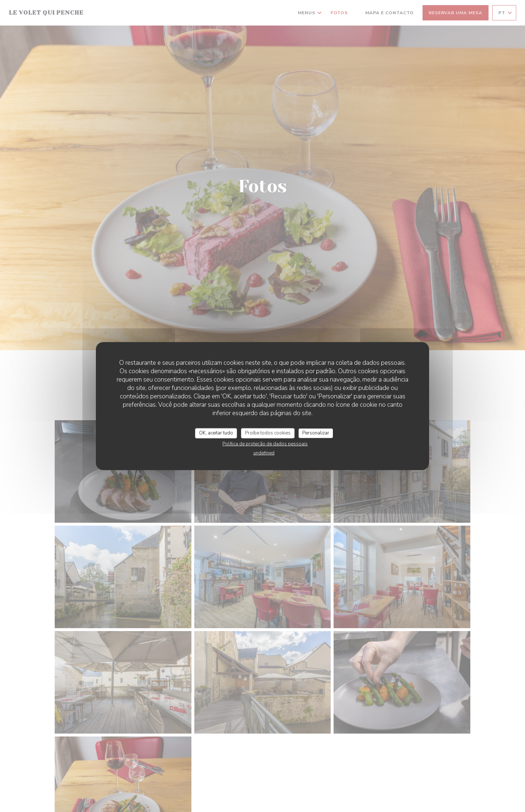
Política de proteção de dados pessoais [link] (265, 444)
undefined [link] (264, 453)
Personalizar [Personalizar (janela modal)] (316, 433)
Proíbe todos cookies (268, 433)
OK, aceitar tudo (216, 433)
